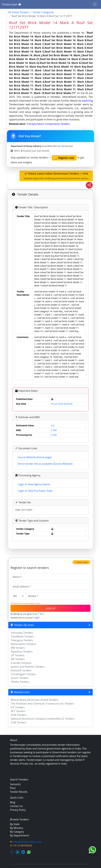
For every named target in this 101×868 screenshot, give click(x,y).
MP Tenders (18, 659)
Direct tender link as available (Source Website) (45, 464)
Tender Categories (43, 12)
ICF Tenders (18, 707)
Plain (13, 788)
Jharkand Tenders (21, 670)
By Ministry (17, 828)
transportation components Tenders (48, 124)
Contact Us (16, 806)
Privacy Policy (18, 810)
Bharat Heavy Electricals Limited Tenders (35, 700)
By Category (17, 832)
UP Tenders (18, 655)
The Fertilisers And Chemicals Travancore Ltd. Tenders (42, 704)
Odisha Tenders (20, 682)
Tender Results (19, 792)
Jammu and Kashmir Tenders (28, 667)
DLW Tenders (19, 715)
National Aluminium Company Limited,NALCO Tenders (43, 719)
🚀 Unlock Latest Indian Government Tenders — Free (56, 176)
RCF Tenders (18, 711)
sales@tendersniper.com (27, 842)
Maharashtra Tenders (23, 644)
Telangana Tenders (22, 640)
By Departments (20, 835)
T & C (41, 614)
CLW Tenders (19, 722)
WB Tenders (18, 648)
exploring (87, 101)
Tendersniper (11, 4)
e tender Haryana (21, 663)
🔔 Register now (64, 158)
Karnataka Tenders (22, 633)
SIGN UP (50, 608)
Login (36, 617)
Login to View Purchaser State (35, 491)
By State (15, 824)
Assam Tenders (20, 678)
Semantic (15, 784)
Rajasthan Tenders (22, 652)
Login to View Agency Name (34, 484)
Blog (13, 802)
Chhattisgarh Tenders (23, 674)
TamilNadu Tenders (22, 636)
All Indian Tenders (19, 12)
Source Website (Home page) (35, 457)
